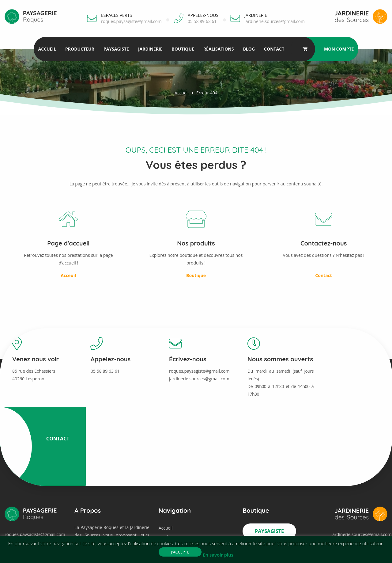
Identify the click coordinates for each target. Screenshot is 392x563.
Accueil (47, 49)
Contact (274, 49)
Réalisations (218, 49)
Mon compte (339, 49)
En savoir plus (218, 555)
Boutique (183, 49)
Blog (249, 49)
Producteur (79, 49)
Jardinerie (150, 49)
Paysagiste (116, 49)
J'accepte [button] (180, 552)
